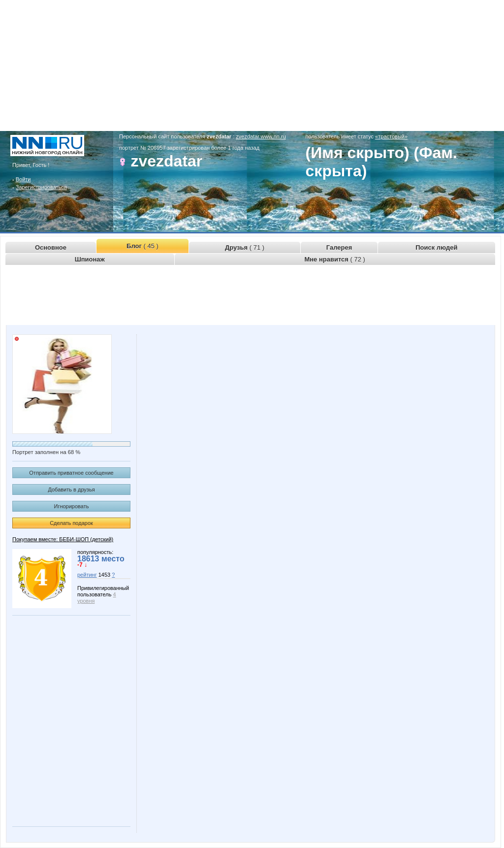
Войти (23, 179)
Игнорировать (72, 506)
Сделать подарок (71, 523)
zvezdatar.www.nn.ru (261, 136)
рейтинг (87, 575)
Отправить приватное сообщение (71, 473)
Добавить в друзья (71, 489)
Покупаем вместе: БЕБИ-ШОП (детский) (63, 539)
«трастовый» (391, 136)
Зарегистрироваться (41, 187)
